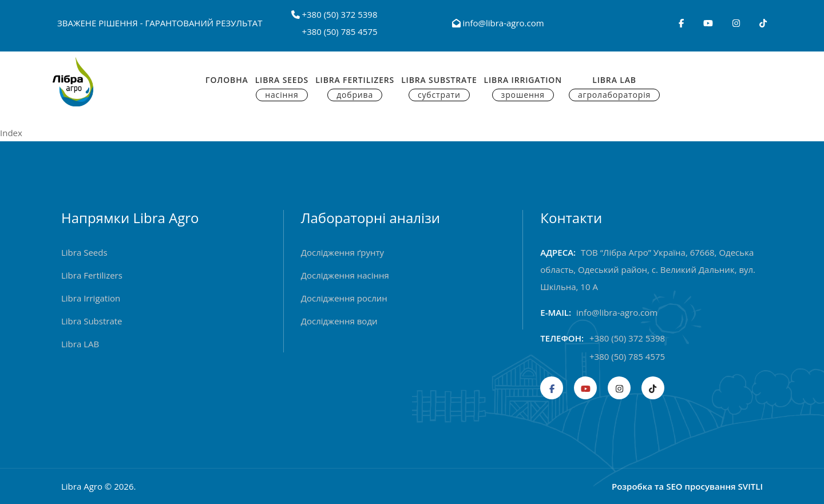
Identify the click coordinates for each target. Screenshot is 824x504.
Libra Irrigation (523, 88)
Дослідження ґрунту (342, 252)
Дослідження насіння (345, 275)
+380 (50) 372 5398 (339, 14)
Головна (227, 80)
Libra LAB (80, 344)
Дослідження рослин (344, 298)
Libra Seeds (282, 88)
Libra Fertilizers (355, 88)
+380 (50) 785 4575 (340, 31)
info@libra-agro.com (498, 23)
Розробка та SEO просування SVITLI (687, 486)
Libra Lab (614, 88)
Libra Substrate (439, 88)
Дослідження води (339, 321)
